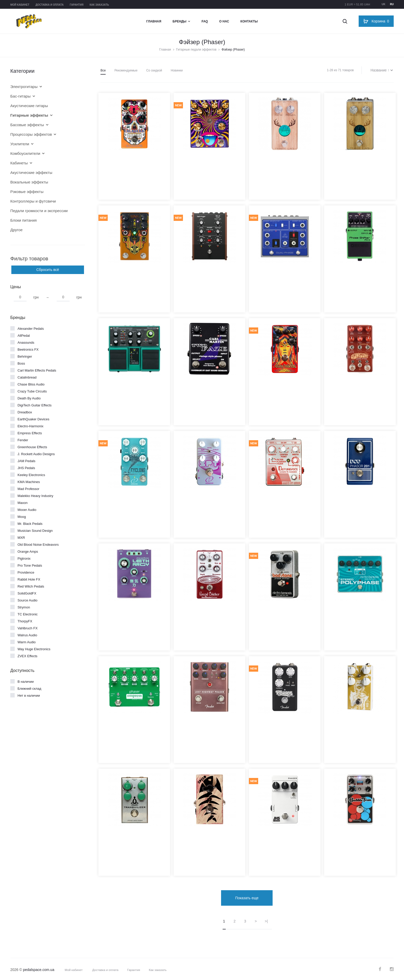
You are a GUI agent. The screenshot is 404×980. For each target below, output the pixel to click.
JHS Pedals (26, 468)
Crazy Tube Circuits (32, 391)
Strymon (24, 607)
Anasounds (26, 343)
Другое (16, 230)
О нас (224, 21)
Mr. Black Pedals (30, 524)
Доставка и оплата (50, 5)
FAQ (205, 21)
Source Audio (27, 600)
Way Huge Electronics (34, 649)
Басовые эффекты (27, 125)
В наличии (26, 682)
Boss (21, 363)
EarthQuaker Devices (33, 419)
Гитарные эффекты (29, 115)
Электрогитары (24, 87)
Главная (154, 21)
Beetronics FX (28, 350)
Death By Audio (29, 398)
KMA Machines (29, 482)
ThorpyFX (25, 621)
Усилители (20, 144)
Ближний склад (29, 689)
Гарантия (77, 5)
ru (392, 4)
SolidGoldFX (27, 593)
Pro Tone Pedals (30, 565)
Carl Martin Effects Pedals (37, 370)
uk (383, 4)
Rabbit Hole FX (29, 579)
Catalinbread (27, 377)
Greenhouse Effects (32, 447)
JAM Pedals (26, 461)
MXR (21, 538)
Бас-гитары (20, 96)
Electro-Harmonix (30, 426)
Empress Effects (30, 433)
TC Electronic (28, 614)
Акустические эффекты (31, 172)
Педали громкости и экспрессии (39, 211)
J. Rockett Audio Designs (36, 454)
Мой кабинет (20, 5)
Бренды (180, 21)
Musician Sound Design (35, 531)
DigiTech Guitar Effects (35, 405)
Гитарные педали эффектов (196, 50)
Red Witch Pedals (31, 586)
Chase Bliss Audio (31, 384)
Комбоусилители (25, 153)
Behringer (25, 356)
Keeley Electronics (31, 475)
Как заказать (99, 5)
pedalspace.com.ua (39, 968)
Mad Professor (28, 489)
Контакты (249, 21)
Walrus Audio (27, 635)
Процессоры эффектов (31, 134)
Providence (26, 572)
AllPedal (24, 336)
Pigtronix (24, 559)
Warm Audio (27, 642)
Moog (22, 517)
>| (266, 920)
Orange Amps (28, 552)
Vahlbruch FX (28, 628)
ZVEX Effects (27, 656)
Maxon (23, 503)
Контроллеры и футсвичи (33, 201)
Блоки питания (23, 220)
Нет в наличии (29, 696)
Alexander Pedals (31, 329)
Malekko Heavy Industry (35, 496)
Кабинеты (19, 163)
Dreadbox (25, 412)
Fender (23, 440)
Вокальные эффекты (29, 182)
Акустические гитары (29, 106)
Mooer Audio (27, 510)
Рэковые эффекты (27, 192)
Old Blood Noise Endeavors (38, 545)
